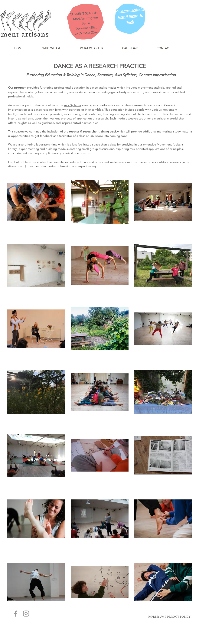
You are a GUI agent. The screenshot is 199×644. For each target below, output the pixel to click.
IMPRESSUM (156, 617)
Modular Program (85, 18)
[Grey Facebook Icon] (16, 614)
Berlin (86, 23)
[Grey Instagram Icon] (26, 614)
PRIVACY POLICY (179, 617)
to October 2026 (86, 33)
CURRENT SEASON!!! (85, 13)
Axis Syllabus (73, 105)
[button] (52, 46)
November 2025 (86, 28)
